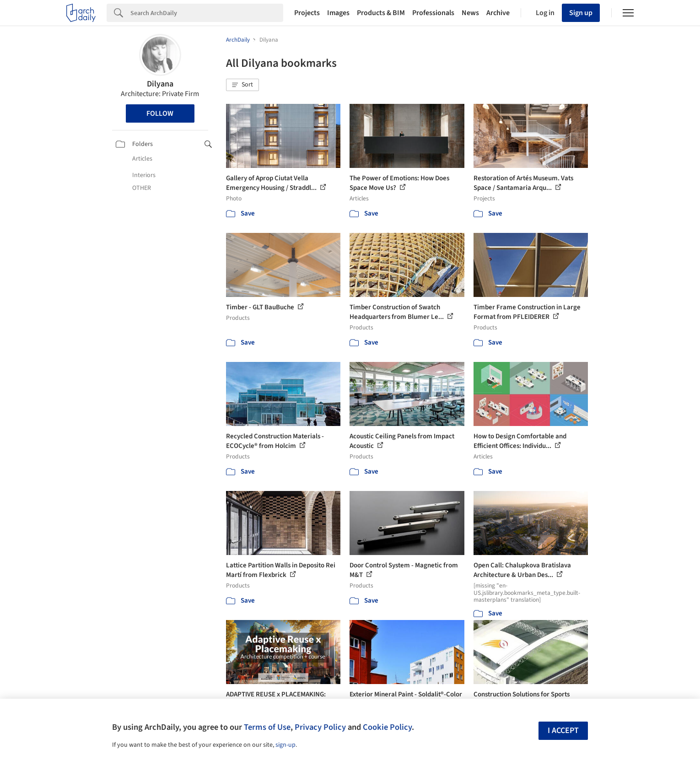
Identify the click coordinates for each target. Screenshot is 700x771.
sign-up (285, 745)
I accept (563, 731)
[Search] (207, 13)
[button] (242, 85)
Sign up (581, 13)
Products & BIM (381, 13)
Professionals (433, 13)
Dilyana (160, 84)
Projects (307, 13)
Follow (160, 113)
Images (338, 13)
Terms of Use (267, 727)
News (470, 13)
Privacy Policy (320, 727)
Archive (498, 13)
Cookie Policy (387, 727)
